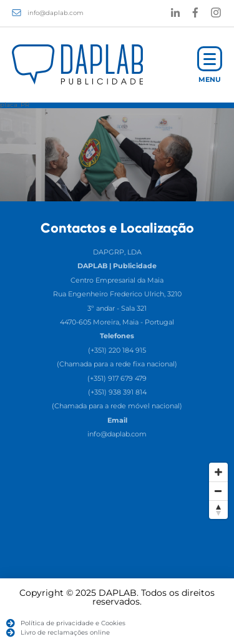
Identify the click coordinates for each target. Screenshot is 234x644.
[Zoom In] (218, 472)
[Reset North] (218, 510)
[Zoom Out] (218, 491)
